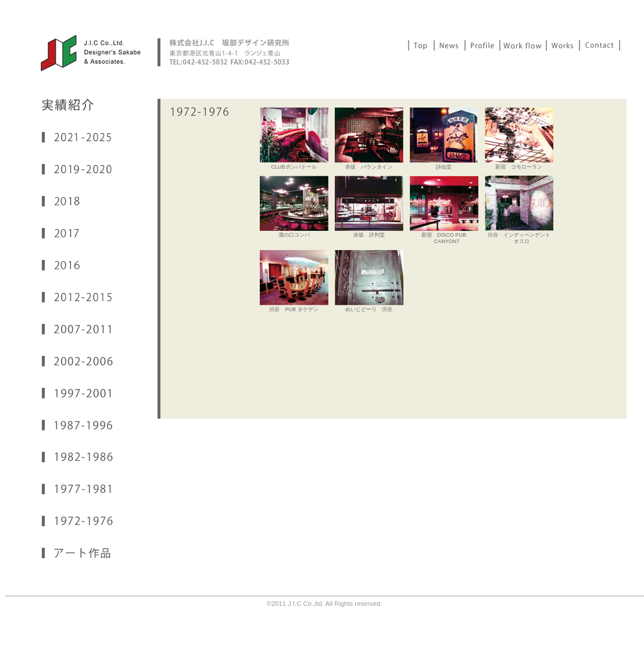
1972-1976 (77, 521)
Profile (483, 45)
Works (563, 45)
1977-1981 (77, 489)
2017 (77, 233)
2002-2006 (77, 361)
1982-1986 (77, 457)
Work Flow (524, 45)
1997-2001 (77, 393)
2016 (77, 265)
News (450, 45)
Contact (600, 45)
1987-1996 (77, 425)
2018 (77, 201)
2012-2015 (77, 297)
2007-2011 (77, 329)
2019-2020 (77, 169)
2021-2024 (77, 137)
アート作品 (77, 553)
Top (421, 45)
